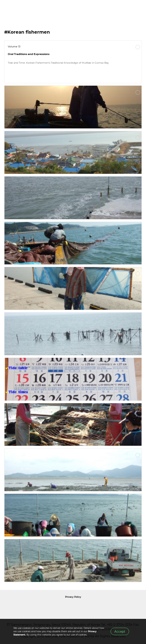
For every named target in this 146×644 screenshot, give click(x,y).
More (138, 47)
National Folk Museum (35, 607)
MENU (138, 9)
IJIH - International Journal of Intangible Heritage (27, 9)
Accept (120, 632)
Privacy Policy (73, 597)
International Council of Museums (82, 607)
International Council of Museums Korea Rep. (121, 607)
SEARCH (128, 9)
